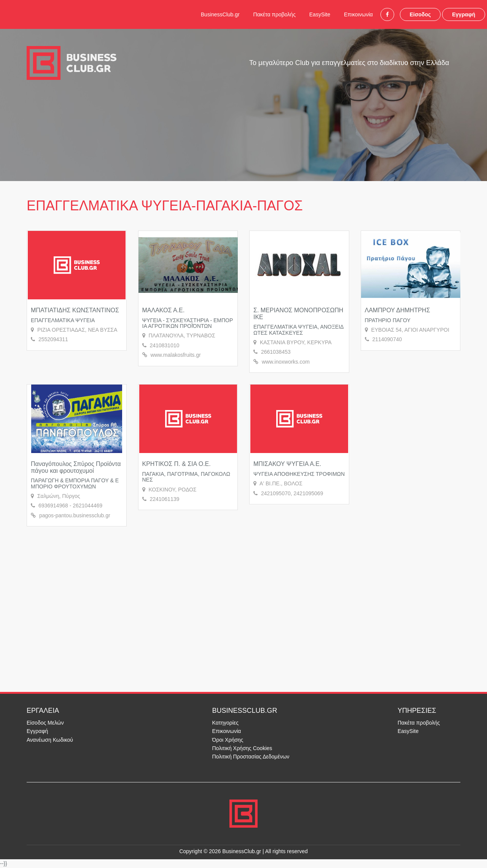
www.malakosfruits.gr (175, 355)
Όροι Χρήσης (228, 740)
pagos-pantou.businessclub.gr (75, 515)
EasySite (320, 14)
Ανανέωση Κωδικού (50, 740)
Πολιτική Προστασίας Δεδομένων (251, 757)
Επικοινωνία (358, 14)
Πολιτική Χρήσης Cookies (242, 748)
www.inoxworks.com (286, 362)
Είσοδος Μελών (45, 723)
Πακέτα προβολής (275, 14)
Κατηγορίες (225, 723)
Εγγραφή (464, 14)
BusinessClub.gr (220, 14)
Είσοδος (420, 14)
